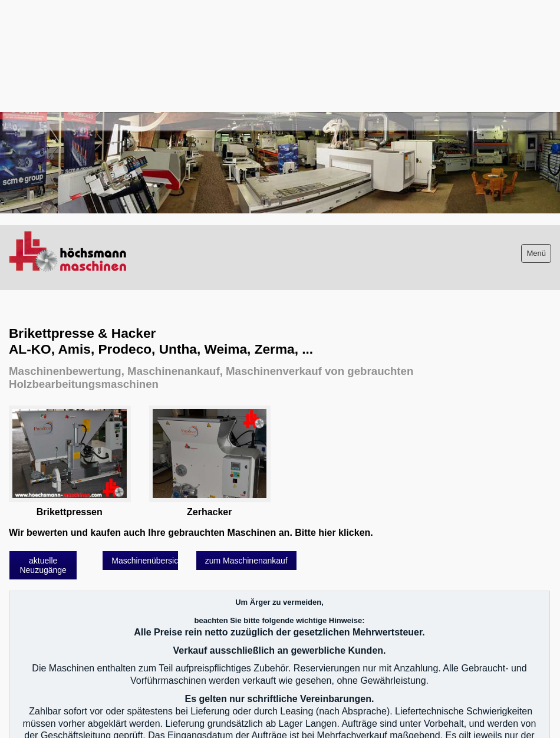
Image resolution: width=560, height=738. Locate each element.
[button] (43, 565)
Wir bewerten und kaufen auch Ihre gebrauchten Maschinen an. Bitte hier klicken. (191, 533)
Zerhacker (210, 512)
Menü (536, 253)
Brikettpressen (70, 512)
